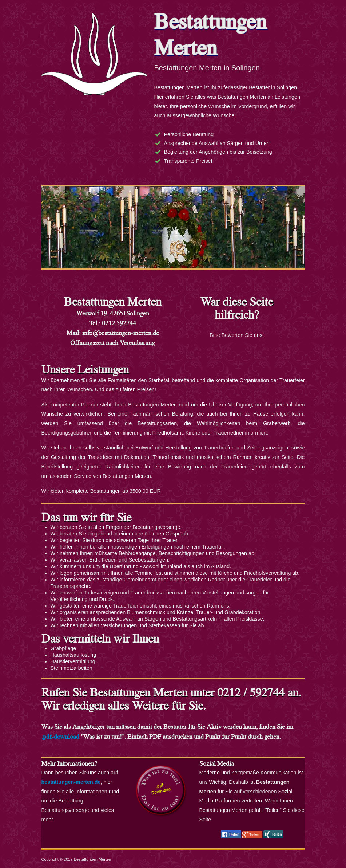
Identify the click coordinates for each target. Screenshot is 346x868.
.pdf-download (60, 736)
